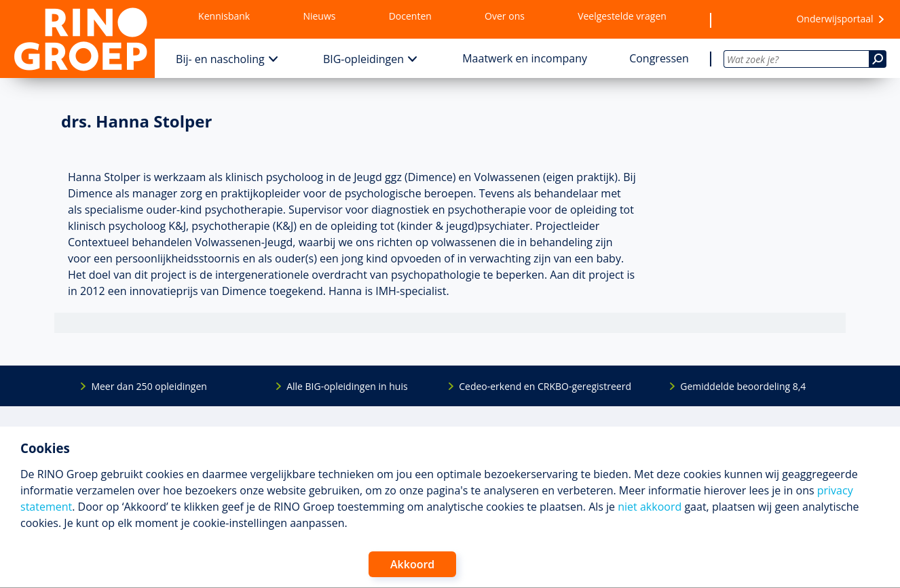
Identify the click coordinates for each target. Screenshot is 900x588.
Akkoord (412, 564)
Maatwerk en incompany (525, 58)
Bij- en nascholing (220, 59)
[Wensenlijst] (747, 20)
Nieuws (319, 16)
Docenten (410, 16)
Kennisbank (224, 16)
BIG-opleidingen (363, 59)
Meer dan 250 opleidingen (149, 386)
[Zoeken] (878, 59)
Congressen (659, 58)
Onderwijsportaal (835, 19)
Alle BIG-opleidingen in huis (347, 386)
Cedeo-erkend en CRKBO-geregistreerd (545, 386)
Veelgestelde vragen (622, 16)
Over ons (505, 16)
